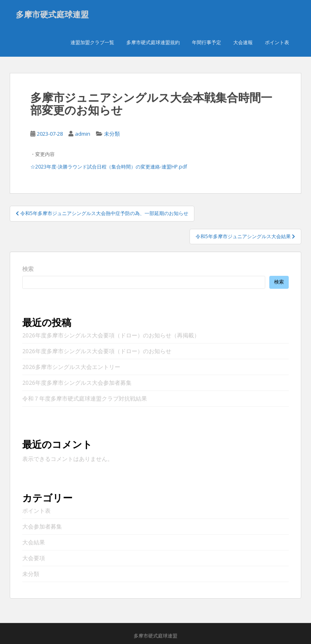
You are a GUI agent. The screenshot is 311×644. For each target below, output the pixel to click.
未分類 (112, 134)
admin (83, 134)
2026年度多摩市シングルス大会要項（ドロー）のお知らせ (97, 351)
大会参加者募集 (42, 526)
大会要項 (34, 558)
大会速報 (243, 42)
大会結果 (34, 542)
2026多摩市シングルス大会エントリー (71, 367)
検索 (28, 269)
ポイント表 (277, 42)
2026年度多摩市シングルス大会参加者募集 (77, 383)
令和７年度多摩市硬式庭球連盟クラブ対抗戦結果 (85, 398)
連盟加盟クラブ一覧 (92, 42)
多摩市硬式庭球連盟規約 (153, 42)
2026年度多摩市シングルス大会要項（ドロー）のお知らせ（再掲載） (111, 335)
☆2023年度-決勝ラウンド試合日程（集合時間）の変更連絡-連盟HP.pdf (109, 167)
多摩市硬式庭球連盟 (52, 14)
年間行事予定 (207, 42)
